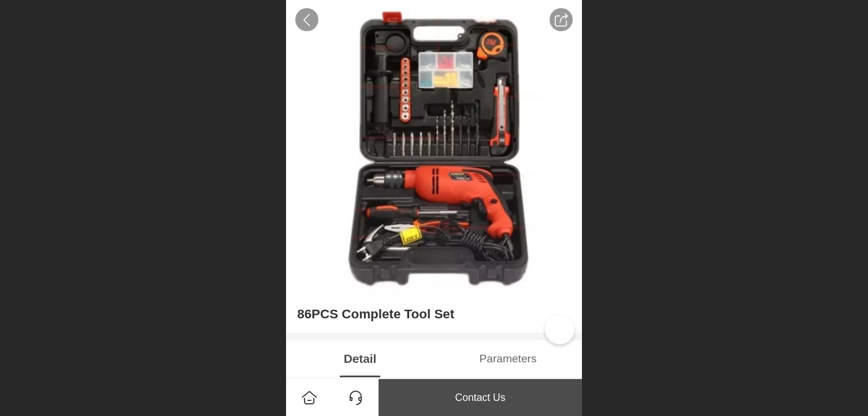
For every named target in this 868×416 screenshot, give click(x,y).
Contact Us (480, 398)
